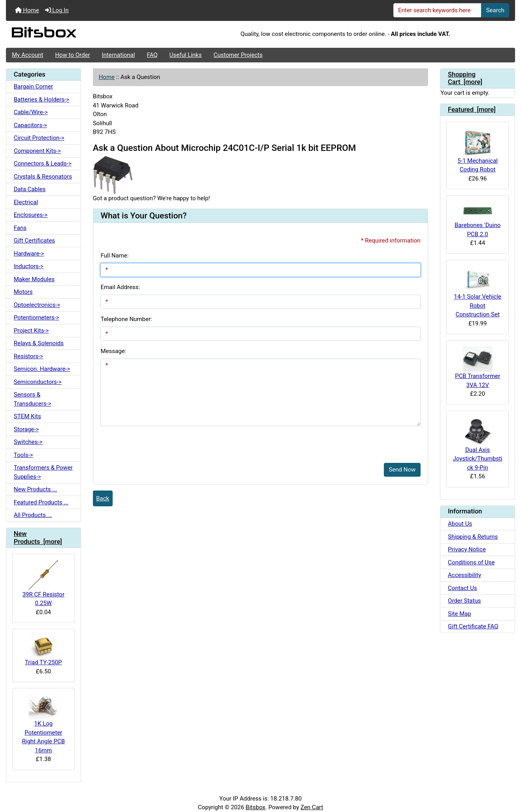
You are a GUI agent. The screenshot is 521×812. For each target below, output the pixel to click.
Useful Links (186, 55)
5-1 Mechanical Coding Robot (478, 150)
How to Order (72, 55)
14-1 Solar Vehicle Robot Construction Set (478, 292)
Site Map (460, 614)
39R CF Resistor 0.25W (43, 583)
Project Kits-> (31, 331)
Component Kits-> (37, 151)
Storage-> (26, 429)
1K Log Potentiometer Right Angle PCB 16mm (44, 724)
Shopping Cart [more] (465, 78)
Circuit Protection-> (39, 138)
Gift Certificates (34, 241)
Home (27, 10)
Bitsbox (255, 807)
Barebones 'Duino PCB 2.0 (478, 219)
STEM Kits (27, 416)
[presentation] (160, 442)
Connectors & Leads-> (43, 164)
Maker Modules (34, 279)
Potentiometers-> (37, 318)
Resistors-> (28, 356)
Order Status (464, 601)
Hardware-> (29, 254)
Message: (113, 351)
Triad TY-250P (43, 650)
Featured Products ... (41, 502)
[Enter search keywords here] (438, 10)
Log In (57, 10)
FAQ (152, 55)
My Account (27, 55)
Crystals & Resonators (43, 177)
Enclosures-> (31, 215)
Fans (20, 228)
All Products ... (33, 515)
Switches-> (28, 442)
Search (495, 10)
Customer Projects (238, 55)
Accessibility (464, 575)
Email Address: (120, 287)
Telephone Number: (126, 319)
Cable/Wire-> (31, 112)
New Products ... (35, 489)
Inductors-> (29, 266)
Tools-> (24, 455)
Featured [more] (472, 110)
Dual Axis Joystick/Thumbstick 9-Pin (478, 444)
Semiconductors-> (38, 382)
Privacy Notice (467, 549)
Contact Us (462, 588)
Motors (23, 292)
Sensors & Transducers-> (33, 399)
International (118, 55)
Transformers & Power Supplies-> (43, 472)
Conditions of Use (471, 562)
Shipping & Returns (473, 537)
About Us (460, 524)
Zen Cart (312, 807)
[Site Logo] (91, 34)
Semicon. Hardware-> (42, 369)
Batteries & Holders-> (42, 100)
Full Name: (114, 256)
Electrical (26, 202)
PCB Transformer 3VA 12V (478, 367)
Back (103, 498)
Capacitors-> (30, 125)
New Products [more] (38, 538)
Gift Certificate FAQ (473, 626)
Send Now (402, 470)
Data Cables (30, 189)
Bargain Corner (33, 86)
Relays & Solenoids (39, 343)
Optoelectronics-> (37, 305)
